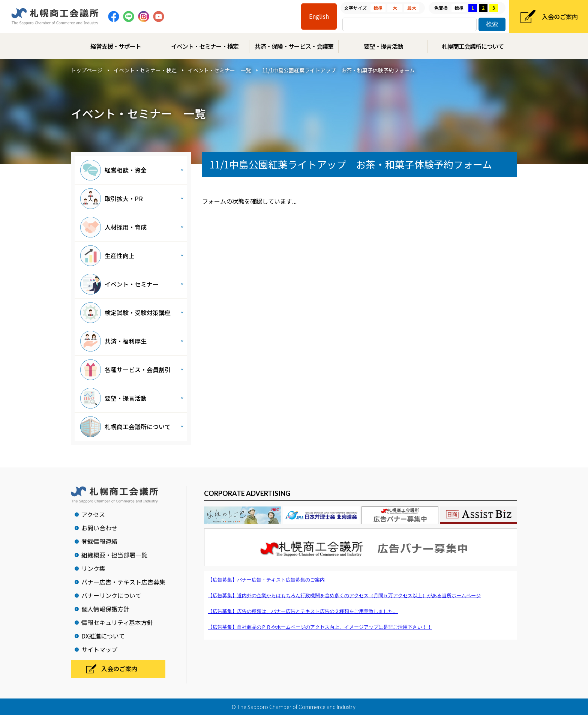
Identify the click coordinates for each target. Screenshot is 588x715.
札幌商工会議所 (55, 17)
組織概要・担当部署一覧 (114, 555)
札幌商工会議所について (473, 46)
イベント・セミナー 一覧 (219, 70)
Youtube (159, 17)
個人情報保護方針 (105, 609)
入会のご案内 (560, 17)
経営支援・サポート (116, 46)
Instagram (144, 17)
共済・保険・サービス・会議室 (294, 46)
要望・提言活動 (383, 46)
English (319, 16)
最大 (412, 8)
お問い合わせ (99, 528)
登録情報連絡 (99, 541)
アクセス (93, 514)
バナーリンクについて (111, 595)
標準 (378, 8)
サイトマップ (99, 649)
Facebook (114, 17)
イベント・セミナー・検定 (205, 46)
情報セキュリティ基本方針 (117, 622)
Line (129, 17)
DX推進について (103, 636)
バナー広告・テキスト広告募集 (123, 582)
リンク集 (93, 568)
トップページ (87, 70)
